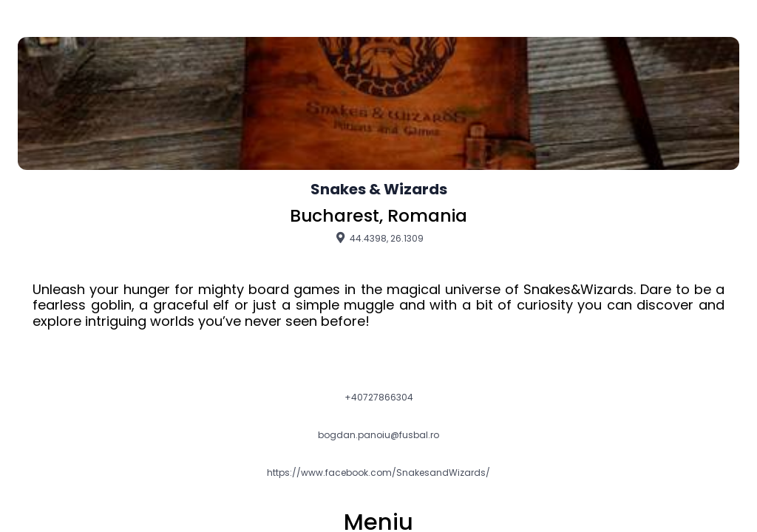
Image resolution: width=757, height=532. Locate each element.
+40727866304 (379, 398)
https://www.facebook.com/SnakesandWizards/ (378, 473)
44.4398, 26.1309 (378, 238)
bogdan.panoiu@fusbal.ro (378, 435)
